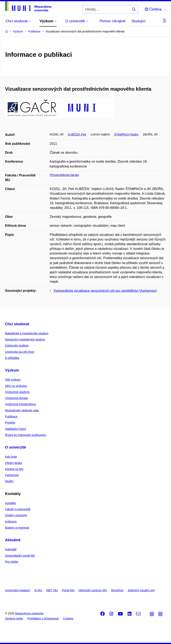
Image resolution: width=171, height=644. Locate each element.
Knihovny (11, 522)
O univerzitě (16, 447)
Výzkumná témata (16, 398)
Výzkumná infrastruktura (20, 404)
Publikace (11, 416)
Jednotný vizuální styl (141, 590)
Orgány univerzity (16, 515)
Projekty (10, 423)
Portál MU (68, 590)
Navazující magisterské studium (25, 339)
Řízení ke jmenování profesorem (26, 435)
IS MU (38, 590)
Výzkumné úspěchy (17, 392)
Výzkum (12, 370)
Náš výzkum (13, 380)
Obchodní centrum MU (93, 590)
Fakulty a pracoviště (18, 509)
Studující (139, 21)
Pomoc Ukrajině (112, 21)
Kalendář (11, 549)
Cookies (68, 618)
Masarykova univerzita (29, 613)
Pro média (12, 562)
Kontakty (11, 503)
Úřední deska (13, 463)
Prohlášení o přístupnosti (43, 618)
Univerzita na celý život (20, 352)
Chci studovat (17, 324)
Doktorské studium (17, 346)
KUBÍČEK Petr (77, 134)
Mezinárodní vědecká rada (22, 410)
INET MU (52, 590)
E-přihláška (12, 358)
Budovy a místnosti (17, 528)
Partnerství (12, 475)
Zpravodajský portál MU (20, 556)
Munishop (117, 590)
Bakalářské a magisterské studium (27, 333)
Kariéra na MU (14, 469)
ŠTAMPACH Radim (126, 134)
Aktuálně (13, 540)
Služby (9, 481)
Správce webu (14, 618)
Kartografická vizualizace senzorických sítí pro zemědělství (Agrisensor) (105, 291)
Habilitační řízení (16, 429)
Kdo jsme (11, 457)
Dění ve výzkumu (16, 386)
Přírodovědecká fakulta (64, 175)
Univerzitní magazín (18, 590)
